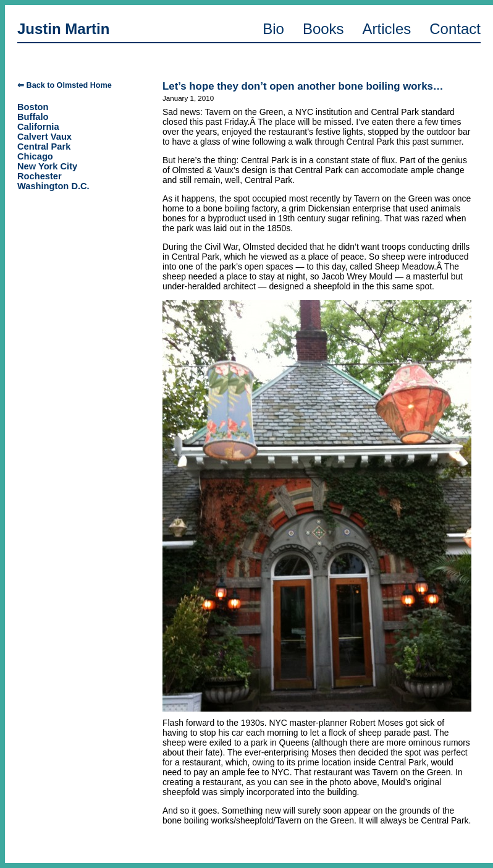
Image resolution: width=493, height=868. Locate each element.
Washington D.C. (53, 186)
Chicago (35, 156)
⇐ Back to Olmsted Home (65, 85)
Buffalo (33, 117)
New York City (47, 166)
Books (323, 29)
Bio (273, 29)
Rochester (40, 176)
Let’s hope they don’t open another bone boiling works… (303, 86)
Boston (33, 107)
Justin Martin (63, 29)
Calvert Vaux (44, 137)
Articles (387, 29)
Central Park (44, 147)
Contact (455, 29)
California (38, 127)
